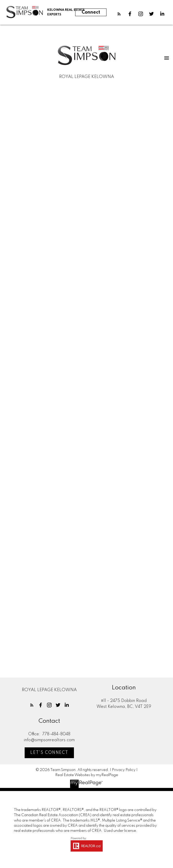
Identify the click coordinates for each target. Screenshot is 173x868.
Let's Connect (49, 753)
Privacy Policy (124, 770)
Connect (91, 12)
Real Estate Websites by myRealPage (87, 775)
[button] (119, 14)
